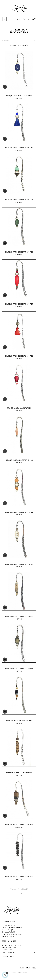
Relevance (19, 41)
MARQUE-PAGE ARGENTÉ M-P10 (19, 721)
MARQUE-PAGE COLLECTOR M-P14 (19, 512)
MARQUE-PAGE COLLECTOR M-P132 (19, 460)
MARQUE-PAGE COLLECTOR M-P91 (19, 200)
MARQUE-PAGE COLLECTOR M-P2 (19, 96)
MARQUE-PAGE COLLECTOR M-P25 (19, 564)
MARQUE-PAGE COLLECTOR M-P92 (19, 825)
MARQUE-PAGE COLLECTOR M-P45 (19, 148)
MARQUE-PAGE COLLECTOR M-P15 (19, 252)
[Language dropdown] (19, 20)
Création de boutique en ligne (19, 973)
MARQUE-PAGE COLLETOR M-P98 (19, 773)
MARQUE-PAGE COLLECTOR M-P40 (19, 617)
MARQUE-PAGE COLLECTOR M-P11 (19, 356)
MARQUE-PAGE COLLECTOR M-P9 (19, 408)
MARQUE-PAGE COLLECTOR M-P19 (19, 304)
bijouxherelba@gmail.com (15, 934)
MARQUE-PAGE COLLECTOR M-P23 (19, 669)
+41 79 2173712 (9, 936)
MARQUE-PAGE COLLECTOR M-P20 (19, 877)
